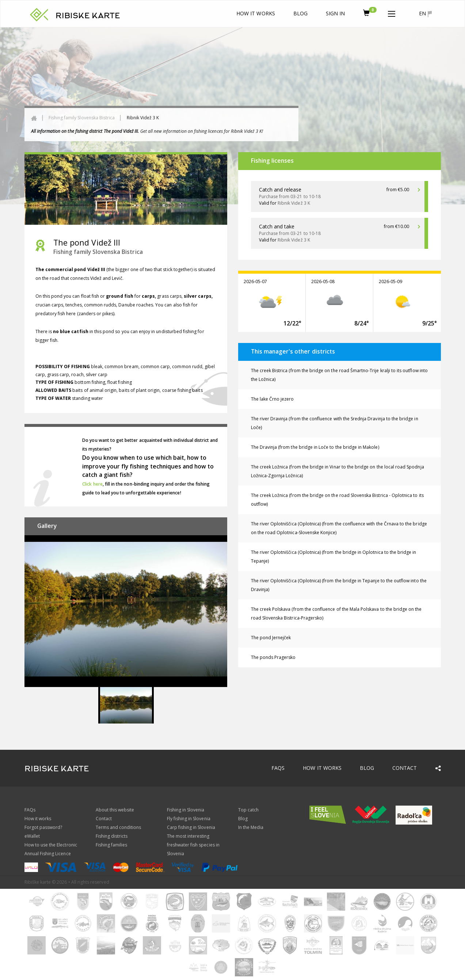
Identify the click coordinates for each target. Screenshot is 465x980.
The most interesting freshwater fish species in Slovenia (193, 845)
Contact (405, 768)
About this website (115, 810)
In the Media (251, 827)
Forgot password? (43, 827)
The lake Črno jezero (272, 399)
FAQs (278, 768)
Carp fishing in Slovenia (191, 827)
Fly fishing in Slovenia (189, 819)
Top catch (248, 810)
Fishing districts (112, 836)
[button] (392, 12)
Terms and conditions (119, 827)
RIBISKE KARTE (88, 16)
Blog (300, 13)
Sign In (335, 13)
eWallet (32, 836)
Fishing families (112, 845)
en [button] (425, 13)
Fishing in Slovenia (186, 810)
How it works (256, 13)
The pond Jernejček (271, 638)
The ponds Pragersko (273, 657)
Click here (92, 484)
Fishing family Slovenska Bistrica (82, 118)
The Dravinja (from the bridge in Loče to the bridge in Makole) (315, 447)
